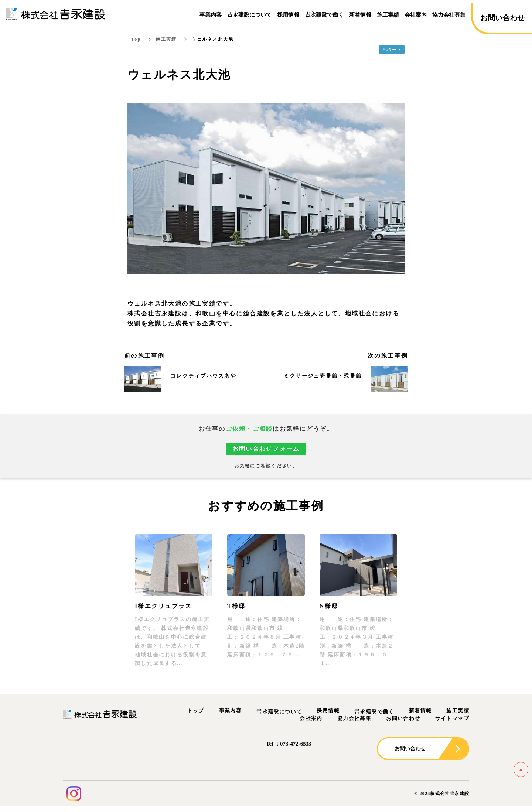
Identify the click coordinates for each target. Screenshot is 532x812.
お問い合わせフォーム (266, 449)
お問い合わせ (403, 718)
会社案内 (311, 718)
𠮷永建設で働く (374, 712)
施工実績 (166, 39)
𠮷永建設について (279, 712)
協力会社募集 (354, 718)
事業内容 (231, 711)
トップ (195, 711)
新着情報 (420, 711)
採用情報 (328, 711)
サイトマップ (452, 718)
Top (136, 39)
